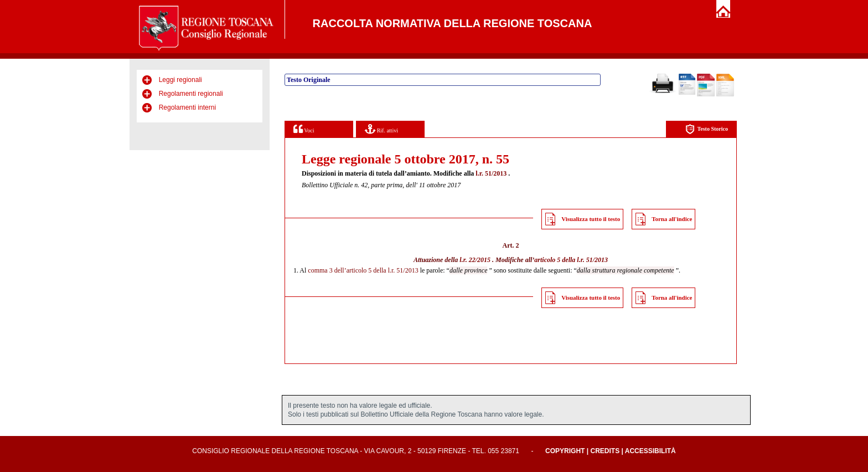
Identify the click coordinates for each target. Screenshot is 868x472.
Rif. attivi (381, 129)
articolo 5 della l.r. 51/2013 (571, 260)
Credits (605, 451)
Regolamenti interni (187, 107)
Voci (304, 129)
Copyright (565, 451)
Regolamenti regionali (191, 94)
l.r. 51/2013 (491, 173)
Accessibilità (650, 451)
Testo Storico (707, 129)
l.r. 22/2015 (475, 260)
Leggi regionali (180, 80)
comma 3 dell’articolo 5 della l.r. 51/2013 (363, 270)
